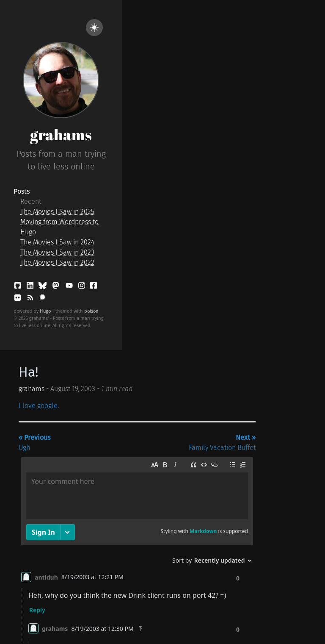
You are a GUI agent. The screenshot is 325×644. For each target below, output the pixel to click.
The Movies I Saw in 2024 (57, 242)
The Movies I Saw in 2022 (57, 262)
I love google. (39, 406)
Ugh (34, 443)
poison (91, 311)
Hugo (45, 311)
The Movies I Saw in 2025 (57, 212)
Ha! (29, 372)
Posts (22, 191)
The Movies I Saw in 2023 (57, 252)
